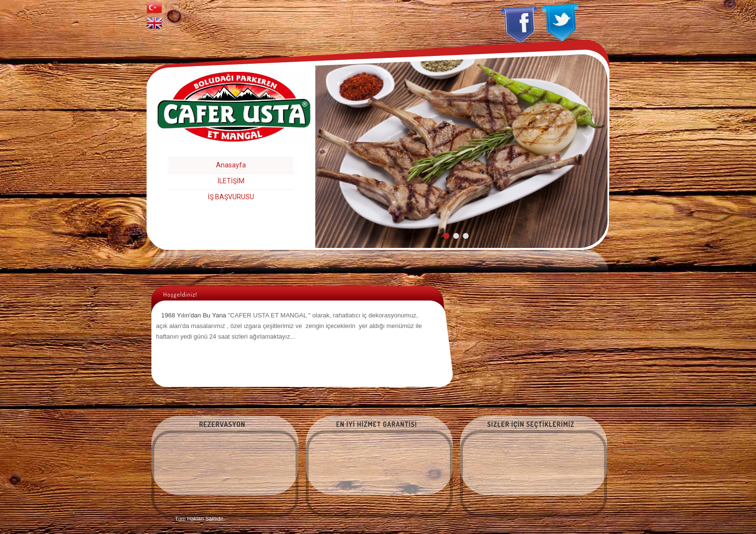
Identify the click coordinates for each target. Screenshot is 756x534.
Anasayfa (231, 165)
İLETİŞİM (231, 181)
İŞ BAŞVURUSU (231, 197)
